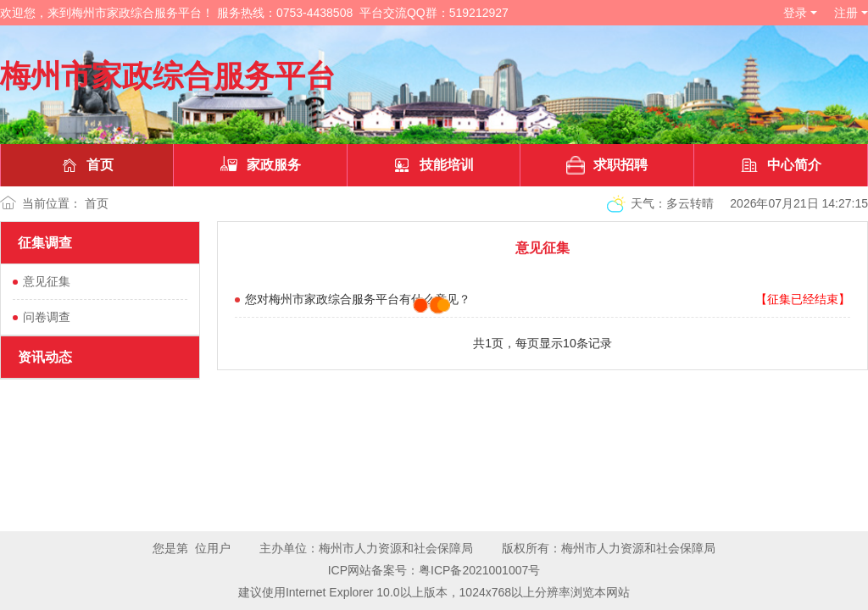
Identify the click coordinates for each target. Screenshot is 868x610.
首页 (86, 165)
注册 (846, 13)
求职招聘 (607, 165)
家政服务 (260, 165)
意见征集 (47, 281)
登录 (795, 13)
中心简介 (781, 165)
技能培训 (433, 165)
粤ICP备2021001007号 (479, 570)
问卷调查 (47, 317)
